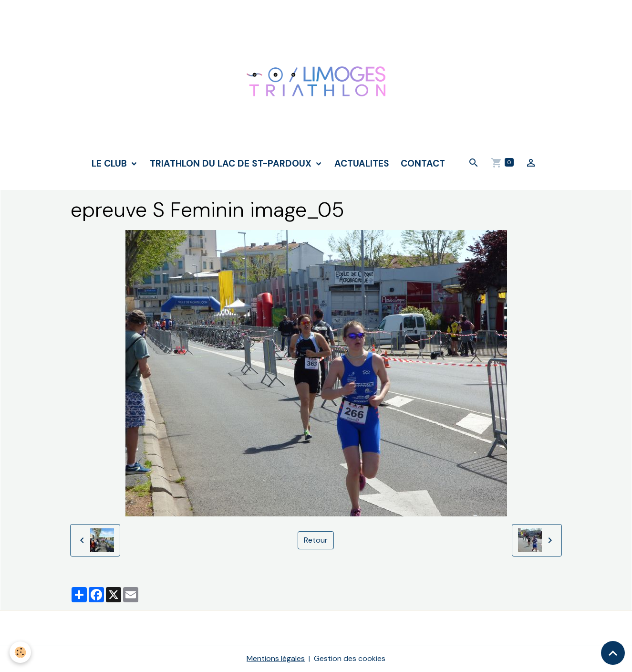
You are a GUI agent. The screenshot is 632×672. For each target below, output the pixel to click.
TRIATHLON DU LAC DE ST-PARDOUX (232, 163)
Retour (316, 540)
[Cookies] (20, 652)
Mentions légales (276, 658)
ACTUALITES (362, 163)
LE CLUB (110, 163)
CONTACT (423, 163)
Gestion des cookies (350, 658)
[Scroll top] (613, 653)
